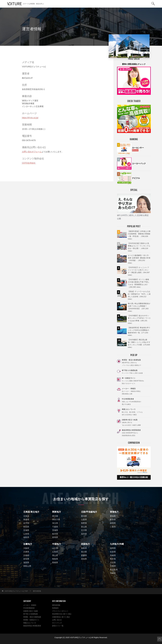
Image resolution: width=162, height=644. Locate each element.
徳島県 (84, 548)
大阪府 (26, 548)
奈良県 (26, 559)
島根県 (55, 563)
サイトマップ (57, 623)
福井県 (84, 534)
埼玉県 (55, 523)
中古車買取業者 (29, 608)
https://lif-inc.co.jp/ (30, 118)
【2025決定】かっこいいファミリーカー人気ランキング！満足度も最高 (139, 271)
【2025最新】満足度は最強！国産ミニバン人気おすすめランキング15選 (139, 343)
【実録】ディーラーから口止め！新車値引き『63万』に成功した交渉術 (139, 295)
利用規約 (55, 608)
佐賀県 (113, 552)
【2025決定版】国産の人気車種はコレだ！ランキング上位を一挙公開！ (139, 247)
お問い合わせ (57, 620)
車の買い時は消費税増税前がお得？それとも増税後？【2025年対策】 (139, 307)
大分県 (113, 563)
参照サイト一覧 (58, 626)
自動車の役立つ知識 (31, 611)
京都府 (26, 555)
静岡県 (113, 523)
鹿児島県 (114, 570)
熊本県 (113, 559)
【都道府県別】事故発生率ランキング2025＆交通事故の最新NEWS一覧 (139, 331)
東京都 (55, 516)
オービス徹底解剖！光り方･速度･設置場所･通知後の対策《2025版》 (139, 259)
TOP (16, 591)
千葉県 (55, 527)
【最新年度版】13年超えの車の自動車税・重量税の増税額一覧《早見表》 (139, 235)
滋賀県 (26, 563)
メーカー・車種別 (30, 605)
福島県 (26, 537)
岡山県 (55, 555)
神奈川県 (56, 520)
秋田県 (26, 527)
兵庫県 (26, 552)
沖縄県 (113, 573)
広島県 (55, 552)
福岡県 (113, 548)
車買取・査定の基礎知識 (32, 617)
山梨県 (84, 520)
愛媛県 (84, 555)
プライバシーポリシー (60, 611)
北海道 (26, 516)
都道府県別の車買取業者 (32, 626)
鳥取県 (55, 559)
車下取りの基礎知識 (31, 614)
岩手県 (26, 523)
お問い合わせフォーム (32, 152)
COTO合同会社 (29, 163)
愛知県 (113, 516)
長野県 (84, 523)
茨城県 (55, 530)
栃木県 (55, 534)
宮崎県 (113, 566)
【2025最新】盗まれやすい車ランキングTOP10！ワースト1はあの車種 (139, 319)
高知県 (84, 559)
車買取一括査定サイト (31, 620)
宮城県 (26, 530)
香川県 (84, 552)
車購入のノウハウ (30, 623)
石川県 (84, 530)
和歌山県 (27, 566)
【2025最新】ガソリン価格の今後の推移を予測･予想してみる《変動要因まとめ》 (139, 283)
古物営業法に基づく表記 (61, 617)
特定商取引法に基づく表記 (62, 614)
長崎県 (113, 555)
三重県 (113, 527)
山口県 (55, 548)
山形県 (26, 534)
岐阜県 (113, 520)
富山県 (84, 527)
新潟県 (84, 516)
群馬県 (55, 537)
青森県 (26, 520)
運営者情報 (56, 605)
